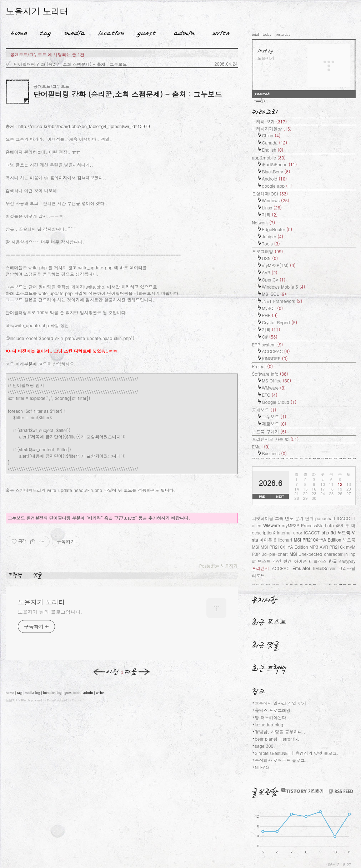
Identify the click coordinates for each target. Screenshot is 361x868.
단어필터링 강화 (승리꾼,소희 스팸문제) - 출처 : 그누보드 (71, 64)
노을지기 (12, 700)
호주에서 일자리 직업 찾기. (282, 703)
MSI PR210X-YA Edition (317, 540)
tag (19, 692)
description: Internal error (277, 532)
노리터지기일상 (272, 129)
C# (270, 337)
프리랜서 (261, 568)
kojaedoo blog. (270, 724)
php (325, 532)
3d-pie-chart (275, 554)
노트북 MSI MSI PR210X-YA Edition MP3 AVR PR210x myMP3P (304, 547)
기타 (270, 215)
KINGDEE (275, 358)
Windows (276, 200)
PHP (270, 315)
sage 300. (265, 746)
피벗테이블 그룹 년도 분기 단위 (283, 518)
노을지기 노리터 (37, 11)
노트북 (344, 532)
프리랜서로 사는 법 (275, 439)
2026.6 (271, 483)
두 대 (350, 525)
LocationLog (109, 32)
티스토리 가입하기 (302, 790)
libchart (285, 540)
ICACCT (312, 532)
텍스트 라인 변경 (275, 561)
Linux (272, 207)
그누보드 (274, 417)
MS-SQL (274, 294)
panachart (325, 518)
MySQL (273, 308)
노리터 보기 (270, 121)
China (271, 135)
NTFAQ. (263, 767)
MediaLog (72, 32)
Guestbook (144, 32)
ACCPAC (281, 568)
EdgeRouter (277, 229)
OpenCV (274, 280)
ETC (270, 395)
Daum (51, 700)
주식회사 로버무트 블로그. (281, 760)
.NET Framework (282, 301)
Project (263, 366)
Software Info (270, 374)
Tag (43, 32)
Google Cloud (279, 402)
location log (52, 692)
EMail (261, 446)
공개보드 (264, 410)
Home (16, 32)
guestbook (72, 692)
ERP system (268, 344)
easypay (347, 561)
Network (264, 222)
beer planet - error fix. (277, 739)
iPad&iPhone (280, 164)
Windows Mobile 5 (284, 287)
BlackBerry (276, 171)
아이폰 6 (268, 540)
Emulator (301, 568)
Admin (184, 32)
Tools (271, 243)
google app (277, 186)
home (10, 692)
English (273, 150)
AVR (270, 272)
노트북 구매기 (269, 432)
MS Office (277, 380)
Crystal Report (280, 322)
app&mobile (269, 158)
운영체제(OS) (270, 194)
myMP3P (290, 525)
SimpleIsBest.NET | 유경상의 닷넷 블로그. (297, 753)
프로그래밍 (268, 251)
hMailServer (324, 568)
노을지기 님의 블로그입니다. (50, 612)
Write (221, 32)
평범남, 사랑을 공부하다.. (280, 732)
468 (339, 525)
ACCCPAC (276, 351)
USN (270, 258)
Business (275, 453)
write (100, 692)
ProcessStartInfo (317, 525)
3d (333, 532)
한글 (333, 561)
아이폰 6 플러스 (310, 561)
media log (32, 692)
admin (88, 692)
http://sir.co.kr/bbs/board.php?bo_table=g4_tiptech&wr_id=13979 (84, 126)
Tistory (76, 700)
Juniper (273, 236)
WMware (274, 388)
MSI (293, 554)
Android (275, 179)
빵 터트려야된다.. (272, 717)
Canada (275, 143)
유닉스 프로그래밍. (274, 710)
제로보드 (274, 424)
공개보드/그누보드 (52, 86)
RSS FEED (341, 791)
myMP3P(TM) (279, 265)
